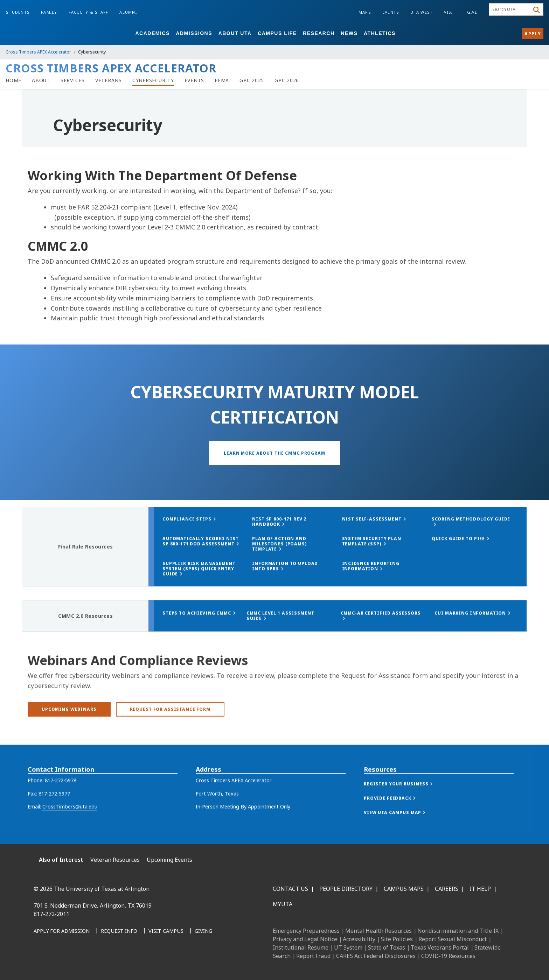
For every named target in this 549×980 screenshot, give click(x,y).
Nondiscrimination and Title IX (458, 931)
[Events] (194, 80)
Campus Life (277, 33)
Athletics (380, 33)
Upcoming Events (169, 860)
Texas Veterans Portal (440, 947)
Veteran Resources (115, 860)
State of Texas (387, 947)
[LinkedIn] (57, 963)
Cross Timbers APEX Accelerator (38, 52)
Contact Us (290, 889)
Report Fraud (313, 956)
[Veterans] (109, 80)
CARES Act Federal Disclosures (376, 956)
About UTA (235, 33)
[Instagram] (72, 963)
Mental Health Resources (378, 931)
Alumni (128, 12)
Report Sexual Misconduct (453, 939)
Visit (450, 12)
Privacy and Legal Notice (305, 939)
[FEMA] (222, 80)
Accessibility (359, 939)
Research (319, 33)
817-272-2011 (51, 914)
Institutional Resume (301, 947)
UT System (348, 947)
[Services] (73, 80)
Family (49, 12)
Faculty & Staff (89, 12)
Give (472, 12)
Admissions (194, 33)
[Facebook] (41, 963)
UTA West (422, 12)
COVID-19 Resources (448, 956)
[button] (405, 801)
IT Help (480, 889)
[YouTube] (103, 963)
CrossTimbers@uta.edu (70, 824)
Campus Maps (404, 889)
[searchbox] (510, 9)
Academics (152, 33)
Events (391, 12)
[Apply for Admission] (62, 931)
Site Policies (397, 939)
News (349, 33)
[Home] (13, 80)
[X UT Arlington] (88, 963)
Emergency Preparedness (306, 931)
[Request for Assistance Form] (170, 724)
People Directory (346, 889)
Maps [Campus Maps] (365, 12)
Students (18, 12)
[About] (41, 80)
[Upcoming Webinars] (69, 724)
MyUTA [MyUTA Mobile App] (283, 904)
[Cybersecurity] (153, 80)
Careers (447, 889)
